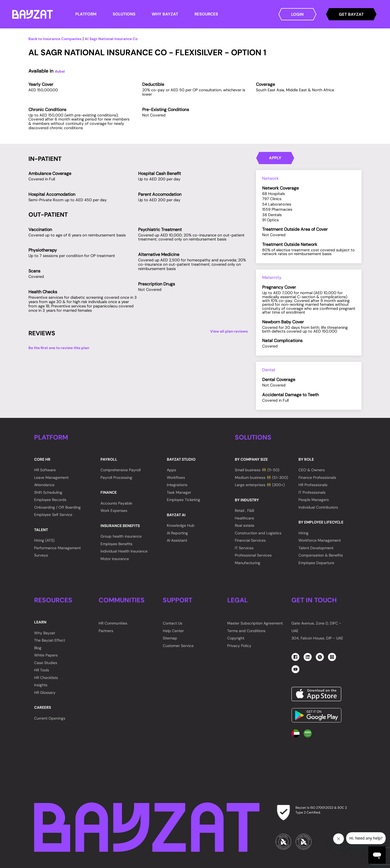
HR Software (45, 470)
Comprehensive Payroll (121, 470)
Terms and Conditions (246, 631)
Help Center (173, 631)
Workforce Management (320, 540)
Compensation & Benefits (321, 555)
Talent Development (316, 548)
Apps (171, 470)
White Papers (46, 655)
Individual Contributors (318, 507)
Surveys (41, 555)
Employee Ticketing (183, 500)
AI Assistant (177, 540)
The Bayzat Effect (50, 640)
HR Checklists (46, 678)
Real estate (245, 525)
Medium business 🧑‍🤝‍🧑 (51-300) (261, 477)
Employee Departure (316, 563)
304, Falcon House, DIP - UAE (317, 638)
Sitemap (170, 638)
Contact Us (173, 623)
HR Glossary (45, 693)
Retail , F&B (244, 511)
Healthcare (244, 518)
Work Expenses (114, 511)
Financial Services (250, 540)
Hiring (303, 533)
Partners (106, 631)
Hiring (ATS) (44, 540)
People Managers (314, 500)
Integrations (177, 485)
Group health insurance (121, 536)
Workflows (176, 477)
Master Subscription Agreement (255, 623)
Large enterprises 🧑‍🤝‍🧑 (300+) (260, 485)
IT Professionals (312, 492)
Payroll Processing (116, 477)
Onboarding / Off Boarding (57, 507)
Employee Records (50, 500)
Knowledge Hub (181, 525)
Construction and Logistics (258, 533)
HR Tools (42, 670)
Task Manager (179, 492)
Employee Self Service (53, 515)
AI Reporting (177, 533)
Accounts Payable (116, 503)
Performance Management (57, 548)
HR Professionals (313, 485)
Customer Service (178, 646)
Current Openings (50, 718)
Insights (41, 685)
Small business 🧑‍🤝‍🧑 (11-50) (257, 470)
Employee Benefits (116, 544)
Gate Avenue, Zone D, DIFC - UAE (316, 627)
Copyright (236, 638)
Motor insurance (115, 559)
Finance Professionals (317, 477)
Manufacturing (248, 563)
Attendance (44, 485)
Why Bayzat (45, 633)
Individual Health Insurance (124, 551)
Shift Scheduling (48, 492)
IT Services (244, 548)
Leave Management (51, 477)
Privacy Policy (239, 646)
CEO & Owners (312, 470)
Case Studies (46, 663)
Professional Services (253, 555)
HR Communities (113, 623)
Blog (38, 648)
